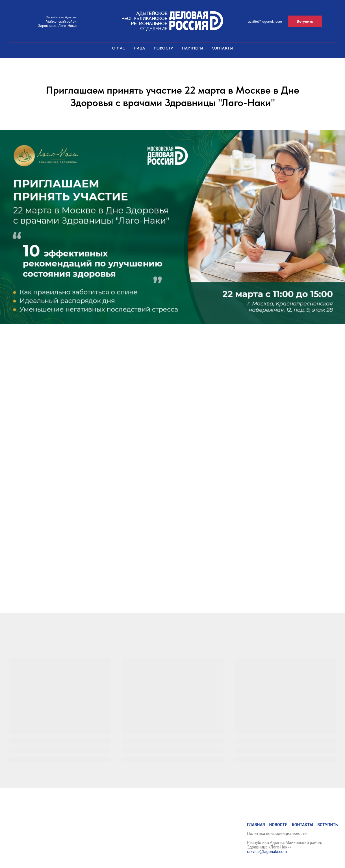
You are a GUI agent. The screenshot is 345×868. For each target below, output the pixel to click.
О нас (119, 48)
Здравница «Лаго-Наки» (58, 26)
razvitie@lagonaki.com (264, 21)
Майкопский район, (62, 21)
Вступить (327, 825)
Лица (140, 48)
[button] (305, 21)
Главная (256, 825)
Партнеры (192, 48)
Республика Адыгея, (62, 17)
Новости (164, 48)
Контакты (222, 48)
